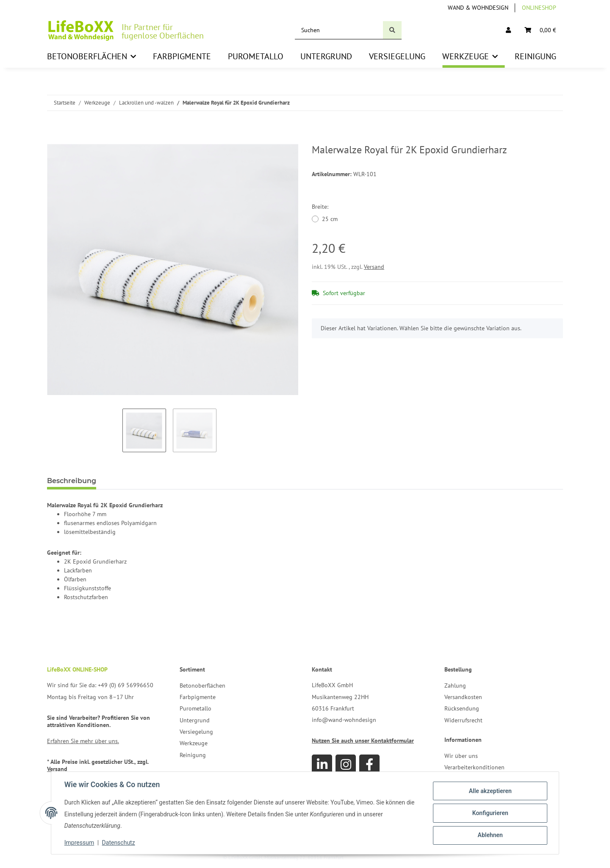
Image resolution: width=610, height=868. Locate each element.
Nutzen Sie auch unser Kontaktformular (363, 741)
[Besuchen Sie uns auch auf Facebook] (369, 765)
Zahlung (455, 686)
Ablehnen (489, 835)
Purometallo (195, 708)
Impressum (80, 843)
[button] (508, 30)
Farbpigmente (198, 697)
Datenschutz (119, 843)
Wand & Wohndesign (478, 8)
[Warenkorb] (540, 30)
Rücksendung (462, 708)
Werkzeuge (194, 743)
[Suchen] (339, 30)
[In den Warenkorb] (54, 139)
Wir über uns (461, 756)
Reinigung (193, 755)
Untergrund (195, 720)
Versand (374, 267)
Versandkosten (463, 697)
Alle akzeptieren (489, 791)
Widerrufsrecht (463, 720)
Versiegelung (196, 732)
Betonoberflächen (202, 686)
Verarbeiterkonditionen (474, 767)
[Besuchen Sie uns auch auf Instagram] (346, 765)
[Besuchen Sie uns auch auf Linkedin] (322, 765)
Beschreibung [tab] (72, 481)
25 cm (330, 219)
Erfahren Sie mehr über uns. (83, 741)
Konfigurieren (489, 813)
